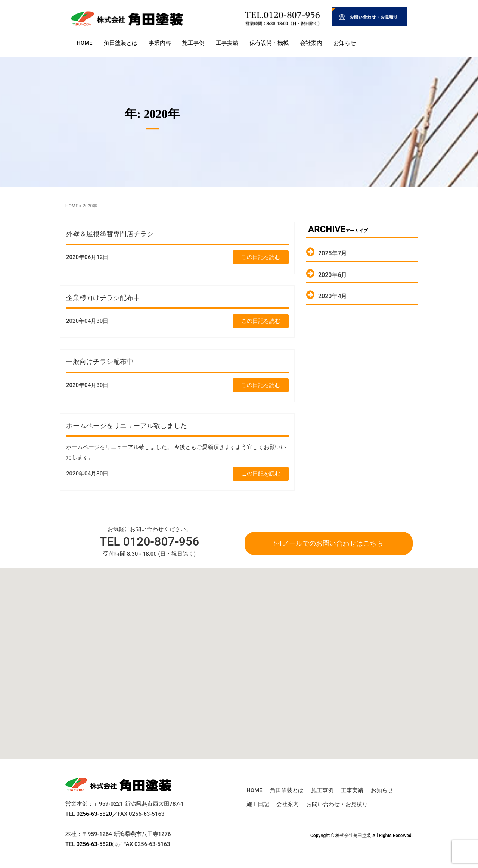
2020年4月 (333, 296)
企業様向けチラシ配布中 (103, 298)
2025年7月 (333, 253)
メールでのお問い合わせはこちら (329, 543)
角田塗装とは (121, 43)
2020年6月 (333, 275)
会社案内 (311, 43)
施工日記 (258, 804)
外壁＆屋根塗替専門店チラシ (110, 234)
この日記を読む (261, 257)
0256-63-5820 (94, 814)
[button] (185, 732)
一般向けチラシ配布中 (100, 361)
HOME (85, 43)
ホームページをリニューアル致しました (127, 426)
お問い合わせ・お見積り (337, 804)
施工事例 (193, 43)
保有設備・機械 (269, 43)
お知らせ (345, 43)
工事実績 (227, 43)
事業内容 (160, 43)
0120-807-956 (161, 541)
